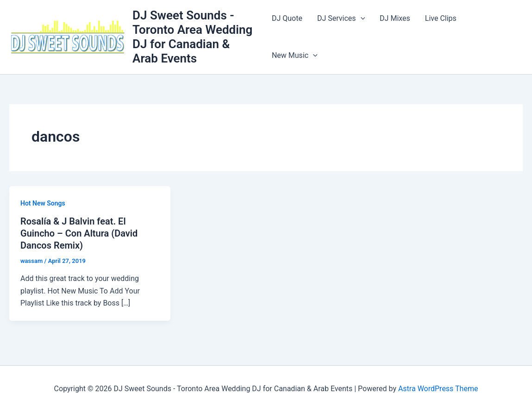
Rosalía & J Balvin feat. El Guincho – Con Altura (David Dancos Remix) (79, 233)
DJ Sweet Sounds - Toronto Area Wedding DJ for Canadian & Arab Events (192, 37)
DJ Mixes (395, 18)
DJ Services (341, 19)
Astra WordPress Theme (438, 389)
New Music (295, 56)
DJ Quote (287, 18)
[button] (361, 19)
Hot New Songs (43, 203)
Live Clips (441, 18)
